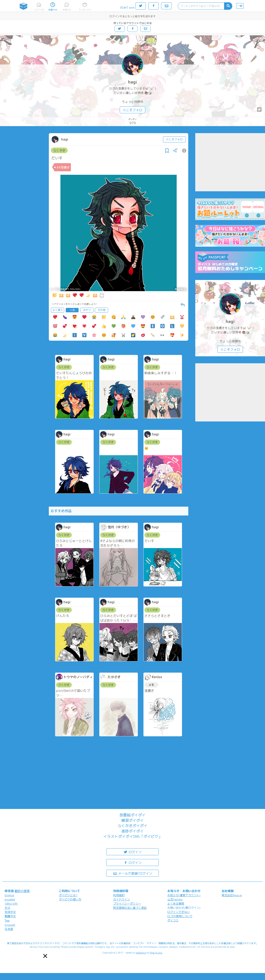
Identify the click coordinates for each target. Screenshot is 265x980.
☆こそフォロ (132, 110)
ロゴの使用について (180, 916)
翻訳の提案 (22, 891)
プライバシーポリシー (127, 904)
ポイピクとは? (68, 895)
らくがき (59, 150)
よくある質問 (176, 904)
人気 (72, 310)
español (10, 899)
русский (10, 925)
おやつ (87, 310)
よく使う (58, 310)
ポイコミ (173, 920)
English (9, 895)
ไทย (7, 921)
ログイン (132, 852)
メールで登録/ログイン (133, 873)
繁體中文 (10, 916)
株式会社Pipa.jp (232, 895)
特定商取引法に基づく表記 (130, 908)
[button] (45, 956)
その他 (101, 310)
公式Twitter (175, 899)
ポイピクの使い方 (70, 899)
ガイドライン (122, 899)
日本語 (9, 929)
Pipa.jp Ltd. (156, 953)
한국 (7, 908)
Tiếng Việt (11, 904)
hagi (132, 82)
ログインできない (179, 912)
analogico (141, 953)
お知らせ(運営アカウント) (184, 895)
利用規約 (119, 895)
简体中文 (10, 912)
